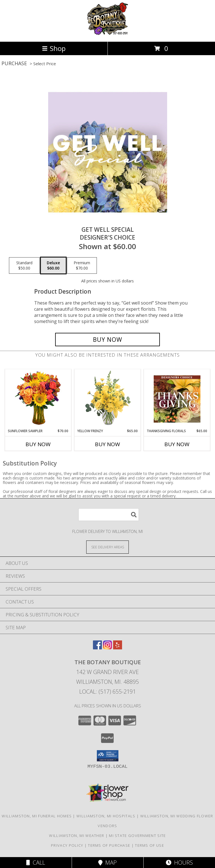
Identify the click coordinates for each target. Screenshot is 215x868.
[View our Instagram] (107, 648)
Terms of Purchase (109, 845)
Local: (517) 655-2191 (107, 692)
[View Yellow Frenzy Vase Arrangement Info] (108, 399)
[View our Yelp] (118, 648)
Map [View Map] (107, 863)
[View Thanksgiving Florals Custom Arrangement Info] (177, 399)
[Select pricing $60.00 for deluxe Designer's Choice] (53, 266)
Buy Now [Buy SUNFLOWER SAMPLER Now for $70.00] (38, 444)
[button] (108, 756)
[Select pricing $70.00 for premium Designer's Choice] (82, 266)
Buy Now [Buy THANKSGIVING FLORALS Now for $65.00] (177, 444)
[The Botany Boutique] (108, 33)
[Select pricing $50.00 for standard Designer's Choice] (24, 266)
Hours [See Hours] (179, 863)
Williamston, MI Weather (77, 836)
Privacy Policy (67, 845)
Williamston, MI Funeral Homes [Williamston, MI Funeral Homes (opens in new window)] (37, 816)
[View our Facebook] (97, 648)
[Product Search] (109, 515)
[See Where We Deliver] (107, 547)
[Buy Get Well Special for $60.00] (107, 340)
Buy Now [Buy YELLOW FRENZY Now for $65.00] (107, 444)
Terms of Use (149, 845)
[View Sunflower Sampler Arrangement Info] (38, 399)
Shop (54, 48)
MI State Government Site (137, 836)
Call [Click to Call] (36, 863)
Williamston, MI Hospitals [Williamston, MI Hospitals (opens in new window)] (106, 816)
